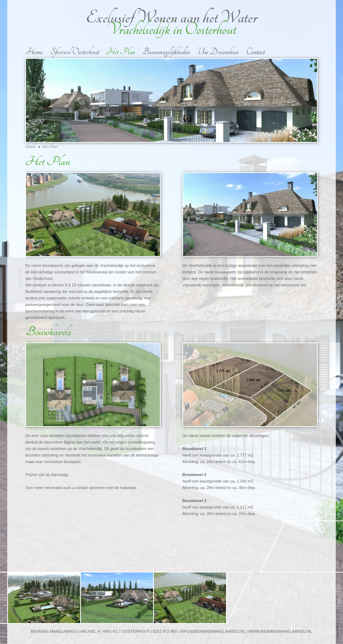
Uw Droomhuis (218, 52)
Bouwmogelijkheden (166, 52)
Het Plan (121, 52)
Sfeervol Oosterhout (75, 52)
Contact (255, 52)
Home (34, 52)
